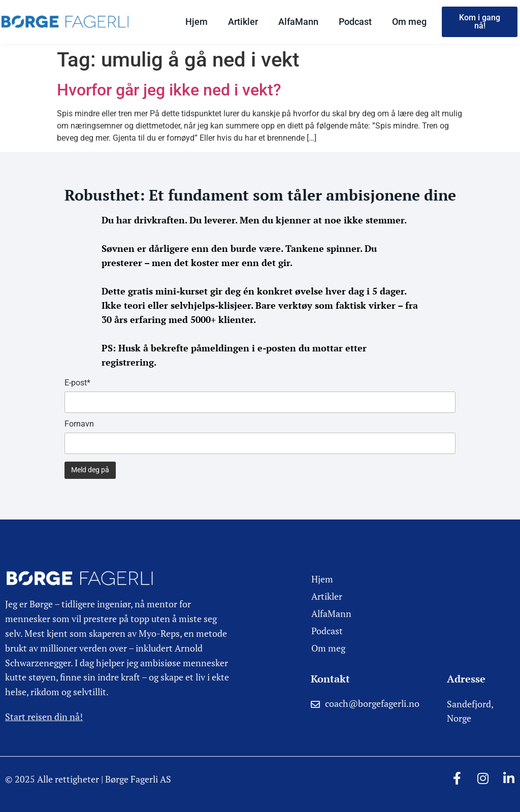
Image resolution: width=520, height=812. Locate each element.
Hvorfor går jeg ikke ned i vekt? (169, 90)
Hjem (197, 22)
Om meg (409, 22)
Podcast (355, 22)
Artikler (243, 22)
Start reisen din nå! (44, 717)
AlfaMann (298, 22)
